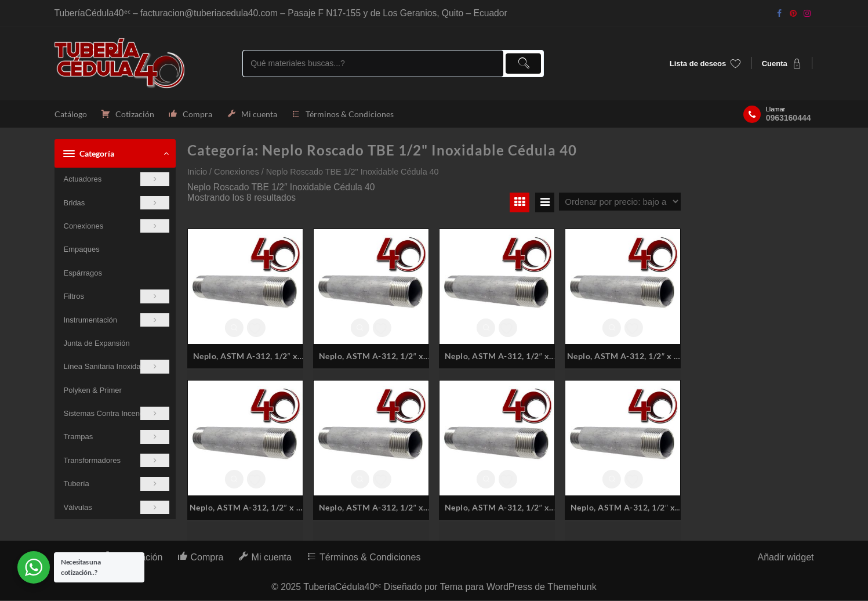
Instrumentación (117, 321)
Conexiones (117, 227)
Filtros (117, 297)
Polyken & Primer (93, 391)
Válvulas (117, 508)
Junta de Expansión (97, 344)
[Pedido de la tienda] (620, 203)
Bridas (117, 203)
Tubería (117, 485)
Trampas (117, 438)
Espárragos (83, 274)
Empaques (82, 250)
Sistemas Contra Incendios (117, 414)
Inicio (197, 173)
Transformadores (117, 461)
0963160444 (789, 118)
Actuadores (117, 180)
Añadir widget (786, 558)
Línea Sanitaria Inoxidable (117, 368)
